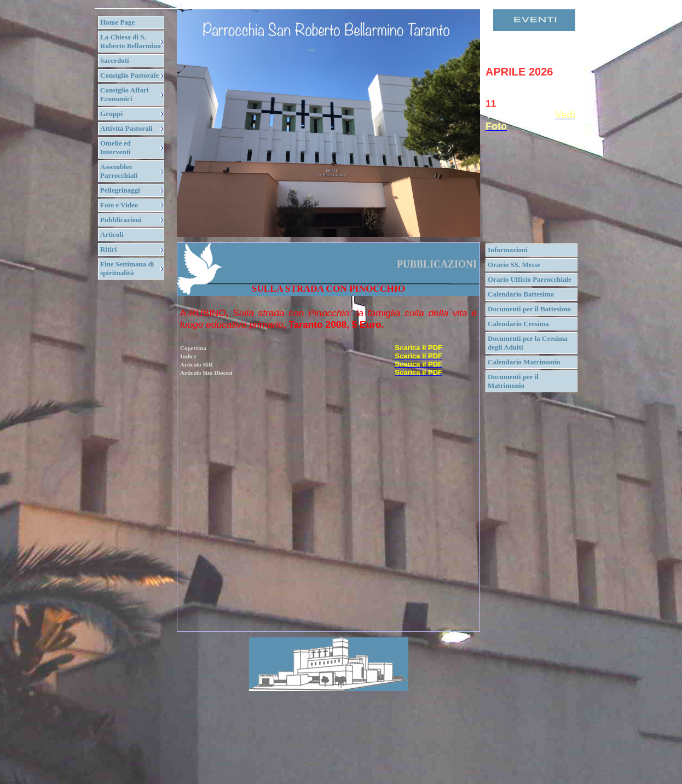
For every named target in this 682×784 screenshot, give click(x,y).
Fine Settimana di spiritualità (127, 268)
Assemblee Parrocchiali (119, 171)
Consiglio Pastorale (129, 75)
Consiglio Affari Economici (124, 94)
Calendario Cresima (518, 324)
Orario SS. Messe (514, 265)
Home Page (117, 22)
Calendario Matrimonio (524, 362)
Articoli (112, 234)
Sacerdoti (115, 60)
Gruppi (111, 114)
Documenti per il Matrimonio (513, 381)
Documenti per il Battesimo (529, 309)
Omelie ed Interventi (115, 147)
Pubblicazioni (121, 220)
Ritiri (108, 249)
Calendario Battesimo (521, 294)
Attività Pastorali (126, 128)
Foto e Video (119, 205)
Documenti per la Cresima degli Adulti (528, 343)
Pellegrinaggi (120, 190)
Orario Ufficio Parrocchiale (530, 279)
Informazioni (508, 250)
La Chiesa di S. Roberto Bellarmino (131, 41)
